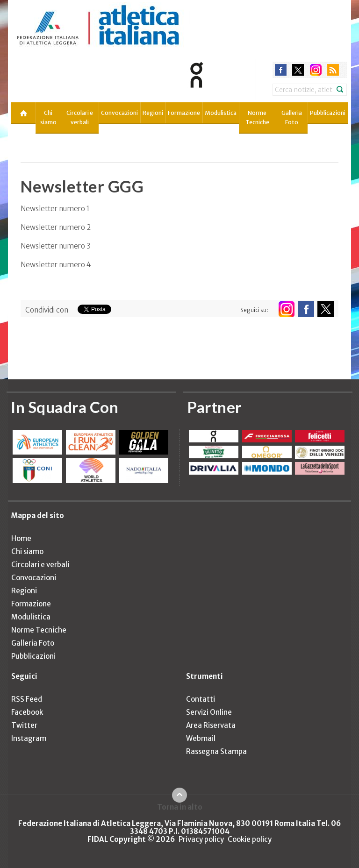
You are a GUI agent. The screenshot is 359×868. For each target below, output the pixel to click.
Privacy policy (201, 839)
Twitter (24, 725)
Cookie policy (250, 839)
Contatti (201, 699)
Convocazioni (119, 113)
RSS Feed (27, 699)
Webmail (201, 738)
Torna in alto (180, 807)
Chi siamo (48, 117)
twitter (298, 70)
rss (333, 70)
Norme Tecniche (257, 117)
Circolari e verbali (80, 117)
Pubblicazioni (328, 113)
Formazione (184, 113)
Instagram (29, 738)
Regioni (153, 113)
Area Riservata (211, 725)
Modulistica (221, 113)
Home (21, 538)
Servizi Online (209, 712)
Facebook (27, 712)
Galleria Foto (292, 117)
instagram (316, 70)
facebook (281, 70)
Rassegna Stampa (216, 751)
